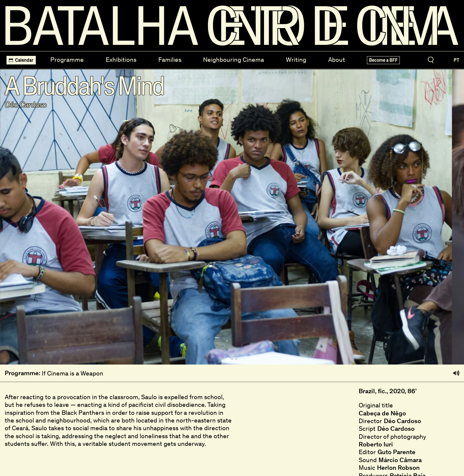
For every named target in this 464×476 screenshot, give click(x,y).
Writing (296, 60)
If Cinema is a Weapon (72, 373)
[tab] (228, 359)
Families (170, 60)
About (337, 60)
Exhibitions (121, 60)
